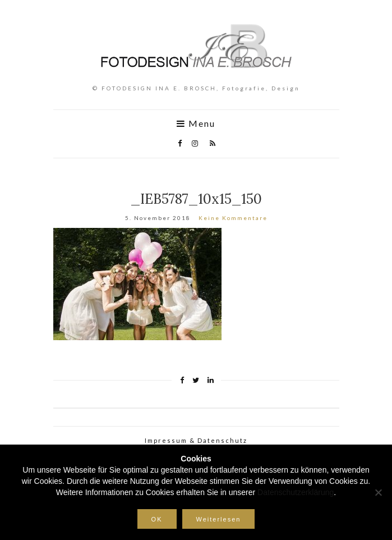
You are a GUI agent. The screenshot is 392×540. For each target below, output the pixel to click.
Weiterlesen (219, 519)
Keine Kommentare (233, 218)
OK (157, 519)
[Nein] (378, 492)
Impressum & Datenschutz (196, 440)
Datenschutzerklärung (296, 492)
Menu (196, 123)
